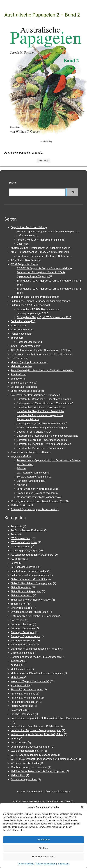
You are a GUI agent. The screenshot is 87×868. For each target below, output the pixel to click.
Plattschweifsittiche (22, 706)
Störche (21, 468)
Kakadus (16, 665)
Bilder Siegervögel (21, 587)
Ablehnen (43, 848)
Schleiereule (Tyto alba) (24, 383)
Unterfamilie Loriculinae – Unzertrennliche (41, 407)
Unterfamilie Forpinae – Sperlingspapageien (42, 440)
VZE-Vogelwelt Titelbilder (25, 763)
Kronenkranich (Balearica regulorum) (38, 493)
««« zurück (43, 161)
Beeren (15, 563)
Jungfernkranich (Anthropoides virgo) (38, 489)
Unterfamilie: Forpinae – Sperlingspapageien (36, 730)
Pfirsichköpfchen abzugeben (27, 690)
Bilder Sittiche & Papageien (26, 592)
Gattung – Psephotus (23, 645)
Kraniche (22, 485)
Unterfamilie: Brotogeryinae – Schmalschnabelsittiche (47, 436)
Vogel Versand (19, 743)
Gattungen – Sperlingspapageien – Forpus (35, 649)
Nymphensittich (20, 685)
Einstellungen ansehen (43, 857)
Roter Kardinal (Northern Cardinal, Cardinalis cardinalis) (42, 370)
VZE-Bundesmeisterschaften (27, 751)
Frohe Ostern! (18, 326)
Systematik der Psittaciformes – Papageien (35, 395)
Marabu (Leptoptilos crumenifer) (29, 362)
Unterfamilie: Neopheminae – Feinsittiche (40, 411)
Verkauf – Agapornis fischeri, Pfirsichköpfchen (37, 734)
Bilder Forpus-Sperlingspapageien (30, 575)
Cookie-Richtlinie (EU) (23, 321)
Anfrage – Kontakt (27, 236)
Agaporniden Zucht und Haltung (29, 227)
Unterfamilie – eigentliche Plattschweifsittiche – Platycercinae (46, 718)
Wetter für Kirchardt (22, 505)
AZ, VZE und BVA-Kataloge (26, 260)
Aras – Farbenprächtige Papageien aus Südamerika (40, 252)
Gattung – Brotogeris (23, 632)
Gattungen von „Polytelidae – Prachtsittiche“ (42, 424)
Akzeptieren (43, 840)
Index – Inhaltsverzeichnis (25, 346)
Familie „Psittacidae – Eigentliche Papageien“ (43, 428)
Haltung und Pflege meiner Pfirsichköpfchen (36, 657)
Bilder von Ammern (21, 596)
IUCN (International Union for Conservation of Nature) (41, 350)
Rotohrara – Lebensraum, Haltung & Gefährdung (44, 256)
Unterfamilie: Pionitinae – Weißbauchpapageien (44, 444)
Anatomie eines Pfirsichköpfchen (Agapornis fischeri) (41, 248)
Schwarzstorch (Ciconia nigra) (34, 477)
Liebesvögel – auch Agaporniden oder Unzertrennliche (41, 354)
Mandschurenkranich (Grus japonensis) (39, 497)
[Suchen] (73, 192)
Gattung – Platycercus (23, 641)
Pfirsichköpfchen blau (23, 694)
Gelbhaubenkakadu (22, 653)
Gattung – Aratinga (21, 624)
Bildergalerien (18, 604)
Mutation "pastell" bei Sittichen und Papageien (37, 673)
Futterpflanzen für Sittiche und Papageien (34, 616)
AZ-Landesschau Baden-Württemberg (32, 555)
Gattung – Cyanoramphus (25, 636)
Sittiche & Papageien (22, 714)
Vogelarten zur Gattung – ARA (34, 432)
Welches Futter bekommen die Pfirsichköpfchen (38, 771)
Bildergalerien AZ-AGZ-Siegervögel (30, 305)
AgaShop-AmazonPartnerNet (27, 530)
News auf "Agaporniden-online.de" (30, 681)
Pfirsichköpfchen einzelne (25, 698)
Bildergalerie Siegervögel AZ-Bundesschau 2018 (44, 317)
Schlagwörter (18, 379)
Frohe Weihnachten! (22, 330)
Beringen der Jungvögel (24, 567)
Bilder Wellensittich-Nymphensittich (31, 600)
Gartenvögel (17, 620)
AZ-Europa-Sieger (21, 547)
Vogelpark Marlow (21, 456)
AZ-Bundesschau (20, 538)
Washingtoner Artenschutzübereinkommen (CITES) (40, 501)
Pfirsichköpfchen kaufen (24, 702)
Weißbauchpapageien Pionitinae (29, 767)
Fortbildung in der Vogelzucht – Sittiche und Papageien (48, 232)
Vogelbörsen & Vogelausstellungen (30, 747)
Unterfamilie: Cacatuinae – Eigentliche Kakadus (44, 399)
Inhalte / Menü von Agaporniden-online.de (41, 240)
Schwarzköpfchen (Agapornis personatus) (35, 509)
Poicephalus (18, 710)
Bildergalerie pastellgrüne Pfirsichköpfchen (35, 297)
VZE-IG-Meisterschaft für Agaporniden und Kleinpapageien (44, 759)
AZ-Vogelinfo (18, 559)
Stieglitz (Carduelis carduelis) (27, 391)
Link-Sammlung (19, 358)
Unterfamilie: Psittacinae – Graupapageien (41, 448)
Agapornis (16, 526)
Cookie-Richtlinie (26, 864)
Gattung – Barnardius (23, 628)
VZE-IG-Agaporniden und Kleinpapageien (34, 755)
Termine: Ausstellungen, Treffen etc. (31, 452)
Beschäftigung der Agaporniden (29, 571)
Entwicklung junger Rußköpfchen (29, 612)
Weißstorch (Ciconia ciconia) (33, 473)
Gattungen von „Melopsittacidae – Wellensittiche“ (45, 403)
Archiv (14, 534)
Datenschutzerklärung (46, 864)
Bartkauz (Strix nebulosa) (31, 481)
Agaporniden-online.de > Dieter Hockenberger (43, 791)
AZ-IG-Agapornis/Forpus (24, 264)
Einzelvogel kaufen (21, 608)
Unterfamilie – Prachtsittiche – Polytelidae (35, 726)
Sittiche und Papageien (24, 387)
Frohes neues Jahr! (21, 334)
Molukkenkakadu (20, 669)
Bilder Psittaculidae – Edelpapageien (31, 583)
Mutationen (17, 677)
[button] (82, 807)
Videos (15, 739)
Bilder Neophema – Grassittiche (29, 579)
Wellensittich (18, 775)
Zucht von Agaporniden (24, 779)
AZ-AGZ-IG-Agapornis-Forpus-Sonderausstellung (44, 268)
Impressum (64, 864)
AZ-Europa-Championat (24, 542)
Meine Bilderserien (21, 366)
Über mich (23, 244)
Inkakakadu (17, 661)
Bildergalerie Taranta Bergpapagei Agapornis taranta (40, 301)
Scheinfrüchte (18, 375)
